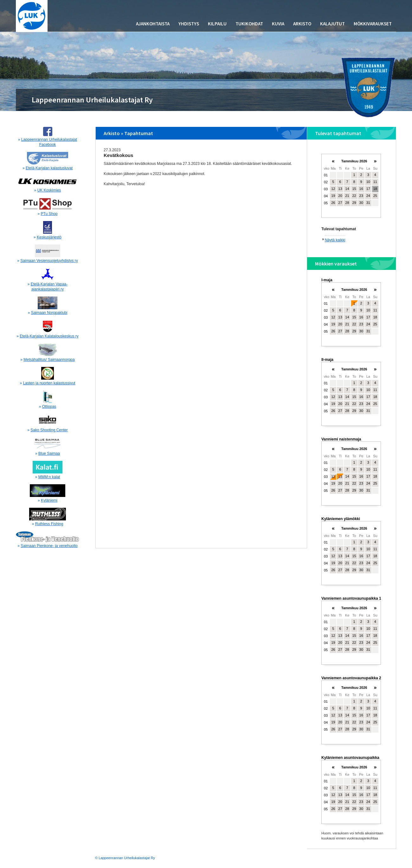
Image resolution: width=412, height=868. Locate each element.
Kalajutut (332, 24)
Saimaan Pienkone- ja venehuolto (49, 546)
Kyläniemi (49, 500)
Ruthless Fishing (49, 524)
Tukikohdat (249, 24)
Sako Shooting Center (49, 430)
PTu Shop (49, 214)
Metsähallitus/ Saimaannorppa (49, 360)
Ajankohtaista (153, 24)
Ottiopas (49, 407)
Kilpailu (217, 24)
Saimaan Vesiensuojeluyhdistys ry (49, 261)
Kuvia (278, 24)
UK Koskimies (49, 190)
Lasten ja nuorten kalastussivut (49, 383)
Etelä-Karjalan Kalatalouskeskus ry (49, 336)
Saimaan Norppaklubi (49, 313)
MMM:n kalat (49, 477)
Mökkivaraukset (373, 24)
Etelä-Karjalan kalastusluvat (49, 168)
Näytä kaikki (335, 240)
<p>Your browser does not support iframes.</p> (351, 189)
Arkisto (302, 24)
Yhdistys (189, 24)
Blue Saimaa (49, 454)
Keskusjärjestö (49, 237)
